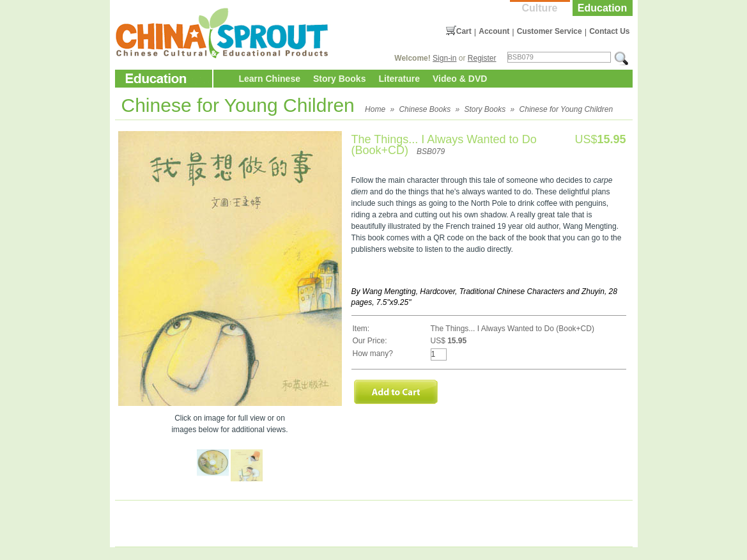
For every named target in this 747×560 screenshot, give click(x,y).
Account (494, 31)
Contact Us (609, 31)
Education (602, 8)
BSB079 (431, 152)
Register (482, 58)
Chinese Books (425, 109)
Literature (399, 79)
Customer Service (550, 31)
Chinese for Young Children (566, 109)
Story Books (339, 79)
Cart (464, 31)
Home (375, 109)
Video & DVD (460, 79)
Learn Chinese (270, 79)
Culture (540, 8)
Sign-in (444, 58)
